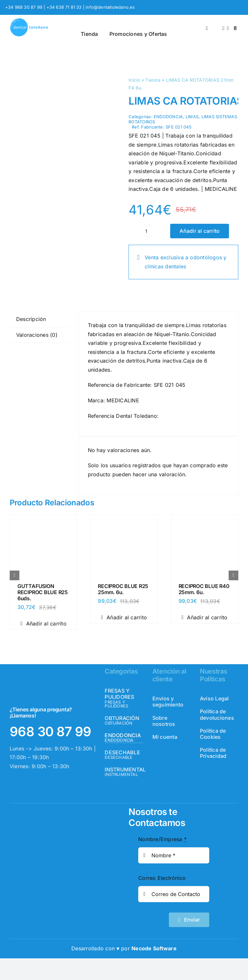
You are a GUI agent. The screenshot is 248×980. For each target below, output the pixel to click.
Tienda (153, 80)
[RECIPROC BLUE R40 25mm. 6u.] (205, 521)
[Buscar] (235, 29)
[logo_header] (29, 21)
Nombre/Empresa (162, 839)
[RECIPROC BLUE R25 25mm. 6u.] (124, 521)
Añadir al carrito (200, 231)
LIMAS (192, 117)
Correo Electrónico (162, 878)
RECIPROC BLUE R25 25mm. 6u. (123, 589)
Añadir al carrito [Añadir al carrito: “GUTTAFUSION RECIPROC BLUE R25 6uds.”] (43, 624)
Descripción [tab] (31, 319)
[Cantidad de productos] (146, 231)
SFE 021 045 (179, 127)
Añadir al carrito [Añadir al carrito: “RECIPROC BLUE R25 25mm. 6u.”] (124, 617)
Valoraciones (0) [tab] (37, 335)
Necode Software (154, 948)
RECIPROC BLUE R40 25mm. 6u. (204, 589)
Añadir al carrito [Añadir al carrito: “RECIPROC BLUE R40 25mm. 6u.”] (204, 617)
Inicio (134, 80)
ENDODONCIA (168, 117)
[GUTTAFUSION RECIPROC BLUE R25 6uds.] (43, 521)
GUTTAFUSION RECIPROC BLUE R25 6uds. (43, 592)
